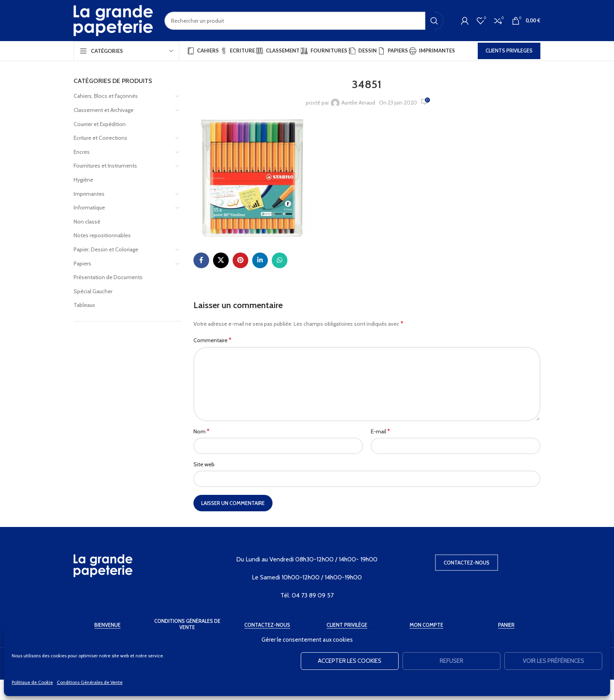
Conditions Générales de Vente (90, 682)
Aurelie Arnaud (358, 103)
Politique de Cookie (32, 682)
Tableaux (84, 305)
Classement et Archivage (104, 110)
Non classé (87, 222)
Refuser (451, 661)
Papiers (82, 263)
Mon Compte (426, 625)
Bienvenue (107, 625)
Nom (201, 431)
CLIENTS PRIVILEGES (509, 51)
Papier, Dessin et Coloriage (106, 249)
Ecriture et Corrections (100, 138)
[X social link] (221, 260)
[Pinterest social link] (240, 260)
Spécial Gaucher (93, 291)
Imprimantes (89, 194)
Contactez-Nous (267, 625)
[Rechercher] (304, 21)
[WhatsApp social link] (280, 260)
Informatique (89, 207)
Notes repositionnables (102, 235)
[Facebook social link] (201, 260)
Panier (506, 625)
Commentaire (212, 340)
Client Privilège (347, 625)
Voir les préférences (554, 661)
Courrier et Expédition (100, 124)
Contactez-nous (467, 563)
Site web (204, 464)
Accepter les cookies (350, 661)
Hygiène (83, 180)
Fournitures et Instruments (105, 166)
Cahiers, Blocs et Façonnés (106, 96)
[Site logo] (113, 20)
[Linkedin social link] (260, 260)
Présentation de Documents (108, 277)
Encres (82, 152)
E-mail (380, 431)
